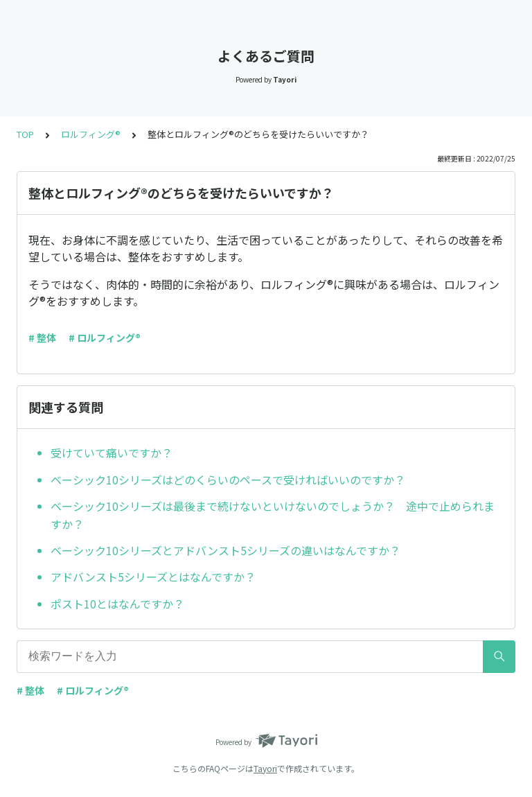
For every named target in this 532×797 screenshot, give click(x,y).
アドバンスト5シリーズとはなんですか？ (153, 577)
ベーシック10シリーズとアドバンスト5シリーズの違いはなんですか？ (225, 550)
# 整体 (42, 338)
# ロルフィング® (105, 338)
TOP (25, 134)
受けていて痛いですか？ (112, 453)
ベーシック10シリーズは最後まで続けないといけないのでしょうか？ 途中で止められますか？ (273, 515)
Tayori (265, 768)
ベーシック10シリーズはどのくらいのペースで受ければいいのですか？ (228, 480)
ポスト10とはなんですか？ (117, 604)
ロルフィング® (91, 134)
